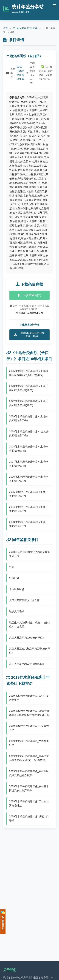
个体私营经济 (17, 589)
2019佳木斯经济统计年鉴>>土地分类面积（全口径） (28, 418)
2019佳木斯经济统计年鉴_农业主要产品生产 (29, 698)
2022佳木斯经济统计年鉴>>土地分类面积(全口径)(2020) (28, 403)
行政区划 (14, 578)
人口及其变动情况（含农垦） (25, 600)
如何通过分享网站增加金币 (30, 313)
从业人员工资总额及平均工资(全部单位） (30, 651)
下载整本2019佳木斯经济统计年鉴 (29, 335)
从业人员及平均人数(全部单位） (27, 638)
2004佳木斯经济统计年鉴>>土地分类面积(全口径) (28, 509)
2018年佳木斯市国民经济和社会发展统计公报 (30, 554)
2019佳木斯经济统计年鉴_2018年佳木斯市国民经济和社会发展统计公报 (29, 713)
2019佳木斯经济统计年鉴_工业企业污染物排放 (29, 803)
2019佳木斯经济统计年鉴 (25, 28)
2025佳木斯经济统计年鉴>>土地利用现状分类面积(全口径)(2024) (28, 373)
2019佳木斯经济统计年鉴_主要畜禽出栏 (29, 743)
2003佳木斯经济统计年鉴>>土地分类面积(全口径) (28, 524)
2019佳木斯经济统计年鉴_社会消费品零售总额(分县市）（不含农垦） (29, 758)
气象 (12, 567)
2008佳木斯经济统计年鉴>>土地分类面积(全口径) (28, 449)
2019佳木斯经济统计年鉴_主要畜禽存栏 (29, 728)
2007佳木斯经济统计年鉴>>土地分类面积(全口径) (28, 464)
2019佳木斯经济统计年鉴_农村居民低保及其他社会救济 (29, 773)
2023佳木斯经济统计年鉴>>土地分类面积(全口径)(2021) (28, 388)
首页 (5, 28)
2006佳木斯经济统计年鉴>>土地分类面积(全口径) (28, 479)
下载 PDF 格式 (29, 295)
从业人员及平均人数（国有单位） (28, 664)
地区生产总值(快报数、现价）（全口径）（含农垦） (30, 625)
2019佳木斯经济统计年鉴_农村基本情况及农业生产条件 (29, 788)
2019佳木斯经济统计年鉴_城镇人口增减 (29, 819)
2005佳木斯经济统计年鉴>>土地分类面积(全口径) (28, 494)
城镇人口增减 (17, 611)
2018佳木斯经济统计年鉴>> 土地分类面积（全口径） (29, 434)
